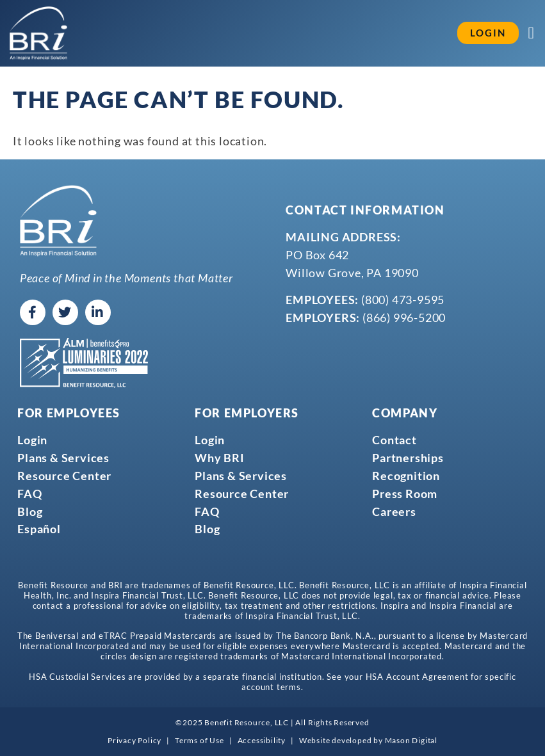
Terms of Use (199, 740)
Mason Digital (411, 740)
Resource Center (64, 476)
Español (39, 529)
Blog (30, 511)
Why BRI (220, 458)
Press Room (405, 493)
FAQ (29, 493)
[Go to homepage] (38, 33)
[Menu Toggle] (532, 33)
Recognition (406, 476)
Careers (394, 511)
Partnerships (408, 458)
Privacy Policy (134, 740)
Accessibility (262, 740)
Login (32, 440)
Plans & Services (63, 458)
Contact (395, 440)
